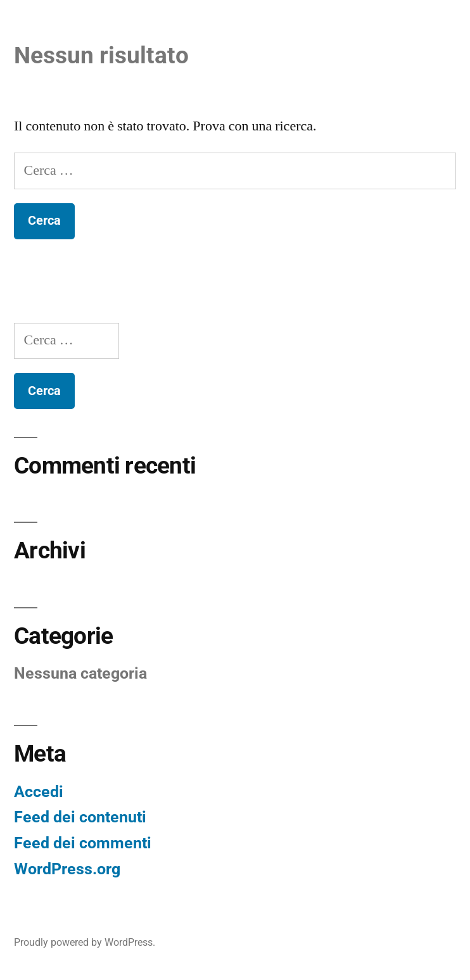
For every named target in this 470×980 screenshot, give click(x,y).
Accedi (39, 792)
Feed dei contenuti (80, 817)
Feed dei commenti (83, 843)
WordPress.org (67, 869)
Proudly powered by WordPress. (85, 942)
